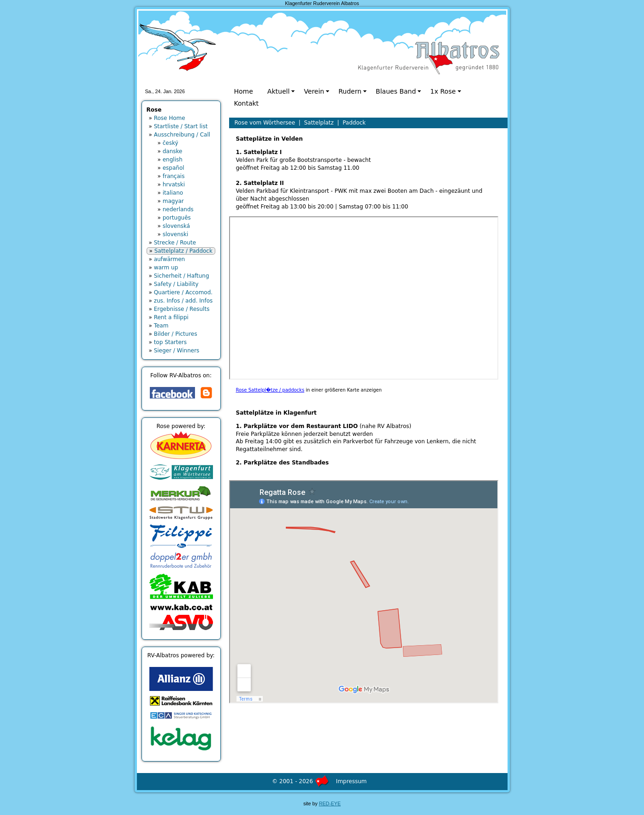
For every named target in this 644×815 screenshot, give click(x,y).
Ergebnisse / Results (182, 309)
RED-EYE (330, 803)
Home (244, 91)
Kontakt (247, 103)
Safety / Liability (176, 284)
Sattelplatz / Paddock (183, 251)
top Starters (170, 342)
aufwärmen (170, 259)
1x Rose (443, 91)
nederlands (178, 209)
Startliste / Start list (181, 126)
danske (173, 151)
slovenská (176, 226)
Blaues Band (396, 91)
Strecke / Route (175, 243)
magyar (173, 201)
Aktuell (278, 91)
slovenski (176, 234)
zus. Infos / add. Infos (183, 301)
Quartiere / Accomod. (183, 292)
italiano (173, 193)
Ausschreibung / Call (182, 135)
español (174, 168)
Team (161, 326)
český (171, 143)
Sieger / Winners (177, 351)
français (174, 176)
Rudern (350, 91)
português (177, 218)
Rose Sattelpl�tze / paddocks (270, 390)
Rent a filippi (171, 317)
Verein (314, 91)
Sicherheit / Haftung (182, 276)
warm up (166, 268)
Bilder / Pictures (176, 334)
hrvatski (174, 184)
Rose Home (170, 118)
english (173, 160)
